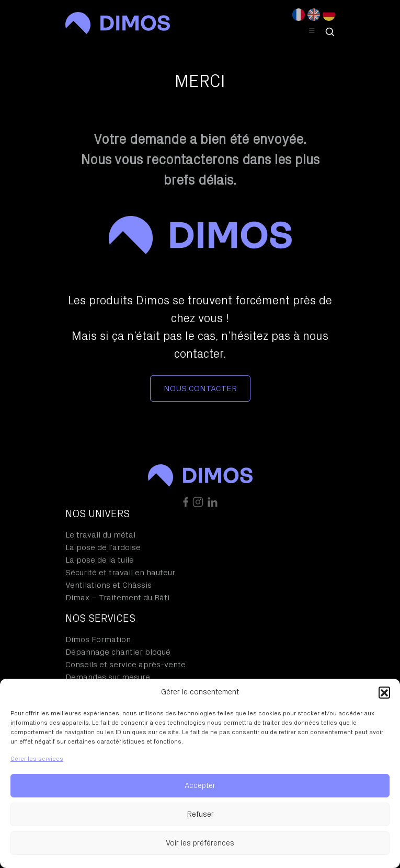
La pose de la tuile (100, 560)
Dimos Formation (98, 639)
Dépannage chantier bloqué (118, 652)
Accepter (200, 786)
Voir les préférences (200, 843)
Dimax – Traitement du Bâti (117, 598)
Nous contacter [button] (200, 389)
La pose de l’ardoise (103, 547)
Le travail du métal (100, 535)
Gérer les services (37, 759)
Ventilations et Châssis (108, 585)
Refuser (200, 814)
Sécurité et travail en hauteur (120, 573)
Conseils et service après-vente (125, 665)
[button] (384, 692)
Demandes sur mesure (108, 677)
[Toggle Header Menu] (312, 31)
